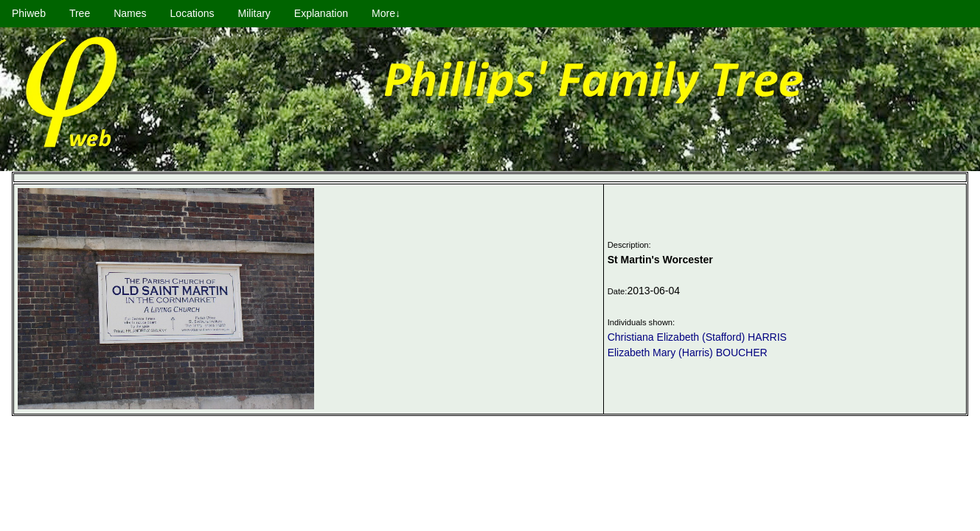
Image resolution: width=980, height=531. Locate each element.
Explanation (321, 13)
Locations (192, 13)
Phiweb (29, 13)
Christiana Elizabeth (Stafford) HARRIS (697, 337)
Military (254, 13)
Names (130, 13)
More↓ (386, 13)
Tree (80, 13)
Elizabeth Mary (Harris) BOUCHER (688, 353)
